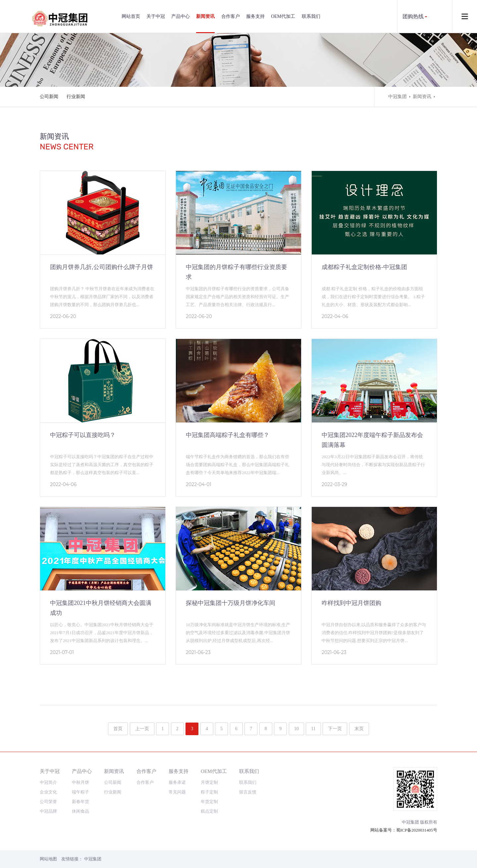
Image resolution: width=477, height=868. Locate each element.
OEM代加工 (283, 16)
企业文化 (48, 792)
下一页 (335, 729)
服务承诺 (177, 782)
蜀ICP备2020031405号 (417, 830)
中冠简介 (48, 782)
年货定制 (209, 802)
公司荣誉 (48, 802)
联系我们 (311, 16)
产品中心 (181, 16)
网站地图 (48, 859)
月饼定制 (209, 782)
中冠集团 (397, 97)
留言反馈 (248, 792)
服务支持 (255, 16)
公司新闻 (49, 97)
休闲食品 (80, 811)
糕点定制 (209, 811)
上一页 (142, 729)
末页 (359, 729)
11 (313, 729)
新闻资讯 (205, 16)
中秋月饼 (80, 782)
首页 (118, 729)
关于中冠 (156, 16)
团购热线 (413, 16)
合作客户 (231, 16)
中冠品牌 (48, 811)
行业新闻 (76, 97)
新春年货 (80, 802)
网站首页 (131, 16)
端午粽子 (80, 792)
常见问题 (177, 792)
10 (296, 729)
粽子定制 (209, 792)
